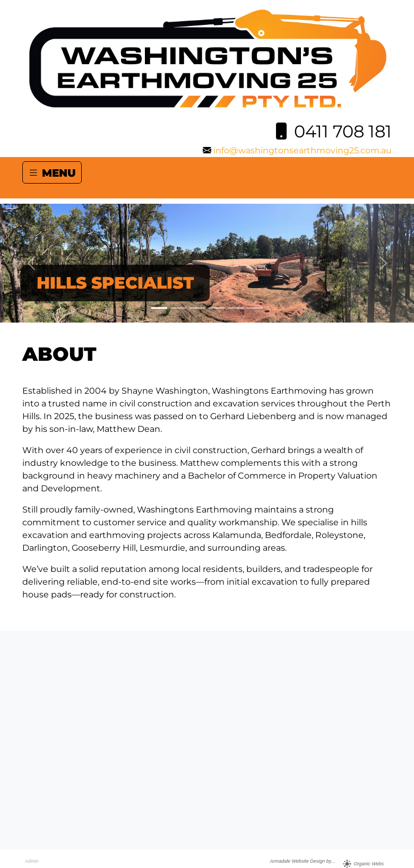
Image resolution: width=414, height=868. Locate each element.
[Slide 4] (217, 308)
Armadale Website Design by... (302, 861)
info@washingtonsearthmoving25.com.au (303, 150)
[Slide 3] (197, 308)
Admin (32, 861)
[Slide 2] (178, 308)
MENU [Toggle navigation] (52, 172)
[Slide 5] (236, 308)
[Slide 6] (255, 308)
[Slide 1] (159, 308)
